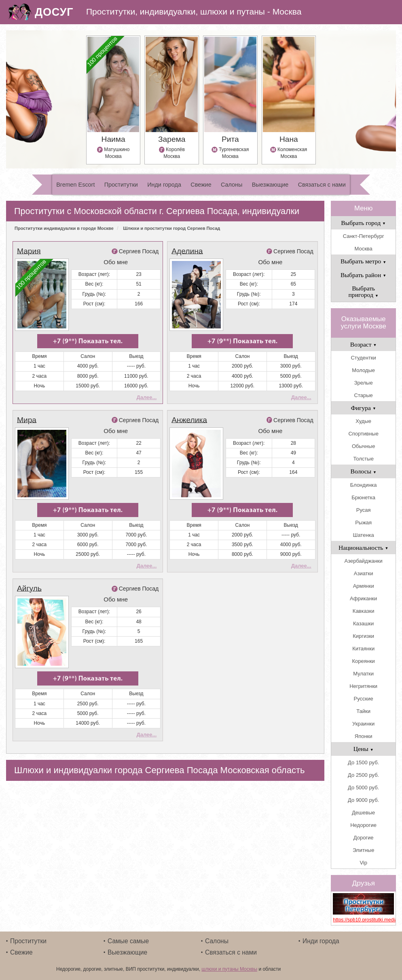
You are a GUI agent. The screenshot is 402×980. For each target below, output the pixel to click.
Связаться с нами (322, 185)
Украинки (363, 724)
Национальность (363, 548)
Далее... (146, 397)
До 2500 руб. (363, 775)
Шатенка (364, 535)
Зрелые (364, 383)
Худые (363, 421)
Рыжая (363, 523)
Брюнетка (363, 497)
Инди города (164, 185)
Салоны (232, 185)
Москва (363, 249)
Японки (364, 736)
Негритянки (363, 686)
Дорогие (364, 838)
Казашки (363, 624)
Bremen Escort (75, 185)
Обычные (363, 446)
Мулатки (363, 674)
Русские (364, 699)
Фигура (363, 408)
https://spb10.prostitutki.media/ (363, 920)
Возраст (364, 344)
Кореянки (363, 661)
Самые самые (128, 941)
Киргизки (363, 636)
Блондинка (364, 485)
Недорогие (363, 825)
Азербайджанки (364, 561)
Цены (364, 749)
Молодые (363, 370)
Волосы (364, 471)
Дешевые (363, 813)
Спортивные (363, 434)
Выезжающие (270, 185)
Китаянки (363, 649)
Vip (363, 863)
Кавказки (364, 611)
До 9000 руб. (363, 800)
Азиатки (364, 573)
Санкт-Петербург (364, 236)
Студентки (363, 358)
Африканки (363, 598)
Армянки (364, 586)
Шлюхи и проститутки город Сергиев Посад (171, 228)
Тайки (363, 711)
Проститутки (121, 185)
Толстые (363, 459)
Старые (364, 395)
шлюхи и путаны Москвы (229, 969)
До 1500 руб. (363, 762)
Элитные (363, 850)
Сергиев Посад (139, 251)
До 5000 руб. (363, 788)
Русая (364, 510)
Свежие (201, 185)
